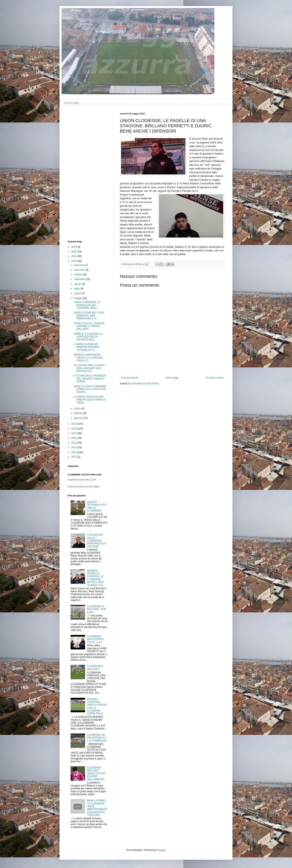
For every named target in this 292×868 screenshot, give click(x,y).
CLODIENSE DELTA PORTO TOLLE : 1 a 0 (95, 639)
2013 (74, 452)
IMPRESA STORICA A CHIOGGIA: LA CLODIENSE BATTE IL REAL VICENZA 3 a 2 (96, 578)
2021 (74, 256)
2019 (74, 424)
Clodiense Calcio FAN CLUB (82, 480)
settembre (80, 279)
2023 (74, 247)
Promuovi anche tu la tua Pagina (84, 486)
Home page (72, 103)
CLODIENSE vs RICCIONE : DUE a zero (97, 609)
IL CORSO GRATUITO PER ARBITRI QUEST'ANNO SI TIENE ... (90, 400)
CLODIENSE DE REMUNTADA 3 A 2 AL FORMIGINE (97, 738)
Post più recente (130, 378)
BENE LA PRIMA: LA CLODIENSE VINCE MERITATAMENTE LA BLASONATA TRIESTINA (97, 808)
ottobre (78, 275)
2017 (74, 433)
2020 (74, 261)
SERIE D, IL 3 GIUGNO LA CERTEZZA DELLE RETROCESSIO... (88, 337)
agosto (78, 284)
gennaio (79, 418)
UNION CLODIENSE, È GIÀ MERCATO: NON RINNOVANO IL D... (89, 316)
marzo (78, 409)
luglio (77, 289)
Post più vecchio (215, 378)
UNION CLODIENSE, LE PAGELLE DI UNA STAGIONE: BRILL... (87, 305)
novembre (80, 270)
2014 (74, 447)
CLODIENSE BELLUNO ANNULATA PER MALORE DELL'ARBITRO (96, 774)
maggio (79, 298)
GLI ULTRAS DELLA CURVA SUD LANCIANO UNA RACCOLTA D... (89, 368)
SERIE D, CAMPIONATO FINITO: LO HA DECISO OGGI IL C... (88, 358)
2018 (74, 429)
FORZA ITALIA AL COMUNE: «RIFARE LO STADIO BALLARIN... (89, 326)
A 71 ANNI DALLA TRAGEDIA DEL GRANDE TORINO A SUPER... (90, 379)
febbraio (79, 413)
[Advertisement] (84, 173)
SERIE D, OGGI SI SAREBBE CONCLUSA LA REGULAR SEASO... (90, 389)
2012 (74, 457)
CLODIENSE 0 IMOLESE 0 (95, 668)
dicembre (80, 265)
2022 (74, 252)
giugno (78, 293)
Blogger (161, 850)
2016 (74, 438)
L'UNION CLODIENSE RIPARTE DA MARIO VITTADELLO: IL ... (86, 347)
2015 (74, 443)
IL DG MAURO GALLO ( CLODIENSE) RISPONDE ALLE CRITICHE (97, 541)
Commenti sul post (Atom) (144, 384)
